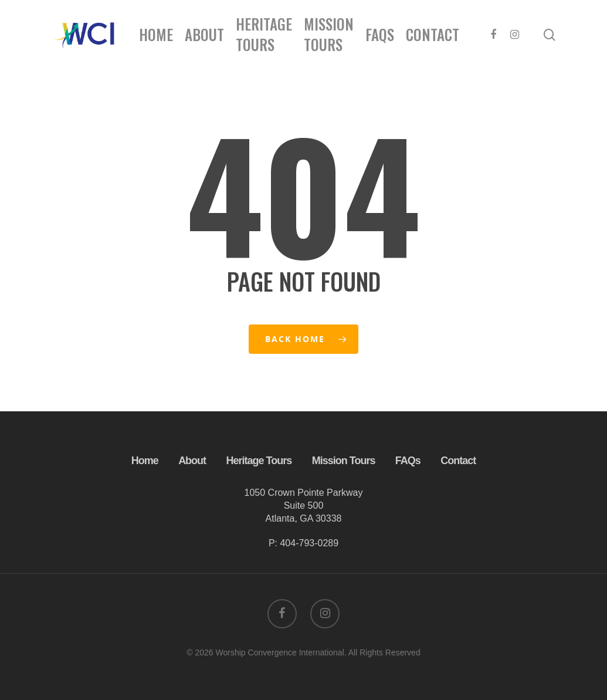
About (204, 34)
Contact (433, 34)
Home (156, 34)
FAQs (380, 34)
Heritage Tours (264, 34)
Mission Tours (329, 34)
